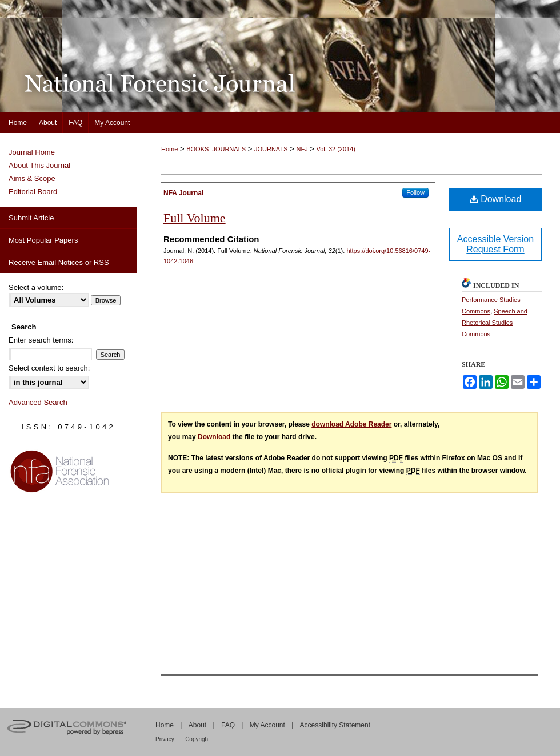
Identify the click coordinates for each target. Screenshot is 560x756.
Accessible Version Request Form (495, 244)
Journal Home (32, 152)
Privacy (165, 739)
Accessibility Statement (335, 725)
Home (169, 149)
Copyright (197, 739)
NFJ (302, 149)
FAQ (228, 725)
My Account (267, 725)
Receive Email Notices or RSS (59, 262)
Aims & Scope (32, 178)
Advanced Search (38, 402)
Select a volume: (36, 287)
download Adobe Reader (351, 424)
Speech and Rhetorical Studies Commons (495, 323)
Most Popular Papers (43, 240)
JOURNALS (271, 149)
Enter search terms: (41, 340)
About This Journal (39, 165)
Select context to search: (49, 368)
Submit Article (31, 218)
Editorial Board (33, 192)
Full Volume (195, 218)
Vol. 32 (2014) (336, 149)
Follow (415, 192)
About (197, 725)
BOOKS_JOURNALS (216, 149)
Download (496, 199)
